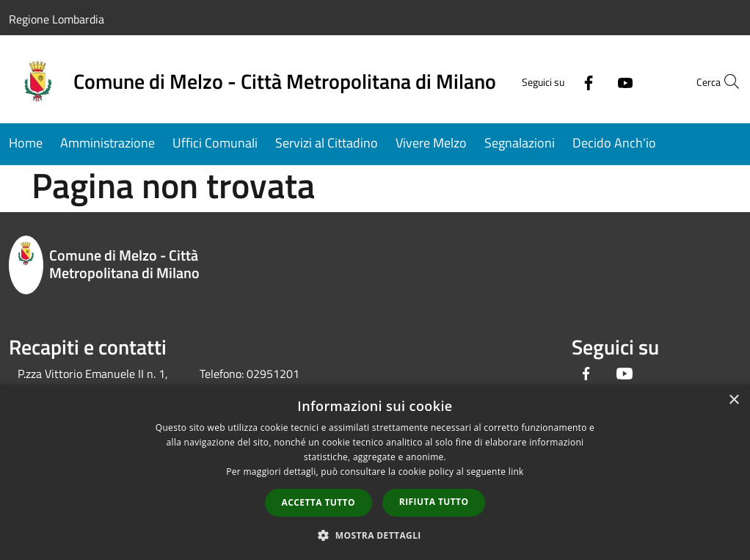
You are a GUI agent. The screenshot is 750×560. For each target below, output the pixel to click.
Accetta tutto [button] (318, 502)
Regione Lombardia (57, 19)
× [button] (733, 400)
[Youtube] (593, 81)
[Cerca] (724, 81)
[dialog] (375, 472)
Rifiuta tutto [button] (434, 502)
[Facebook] (556, 81)
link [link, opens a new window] (516, 472)
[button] (375, 535)
